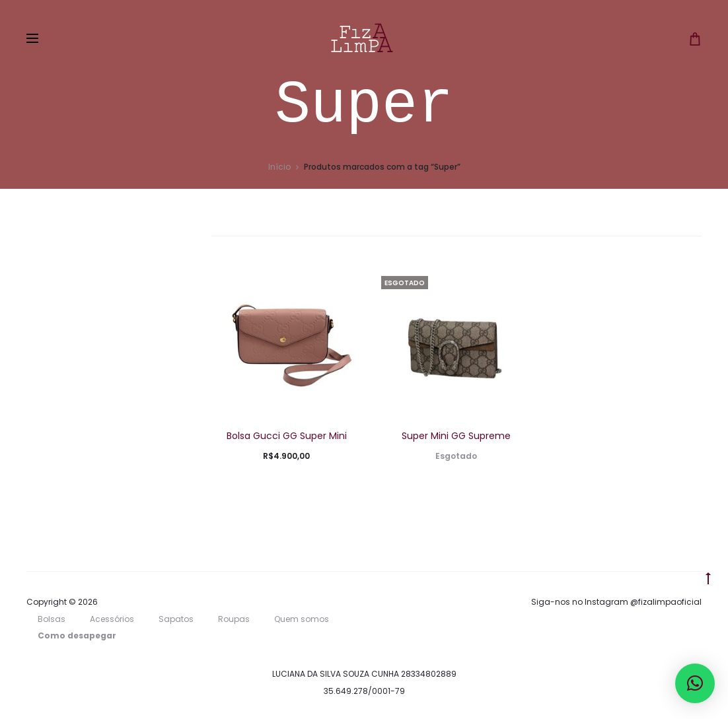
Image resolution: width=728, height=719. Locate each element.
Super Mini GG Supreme (456, 436)
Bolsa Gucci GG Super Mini (287, 436)
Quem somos (302, 619)
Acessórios (112, 619)
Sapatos (176, 619)
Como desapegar (77, 635)
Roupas (234, 619)
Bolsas (52, 619)
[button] (695, 683)
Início (279, 167)
